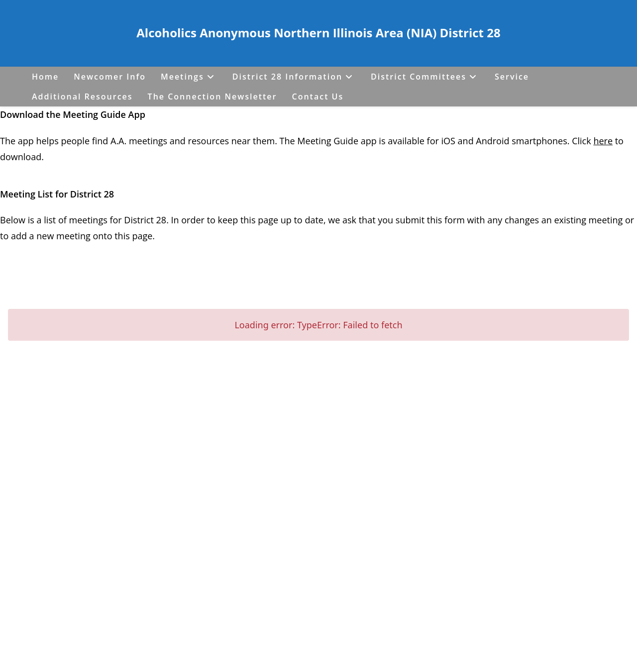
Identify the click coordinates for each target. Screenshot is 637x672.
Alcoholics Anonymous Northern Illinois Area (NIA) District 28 (318, 33)
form (456, 220)
